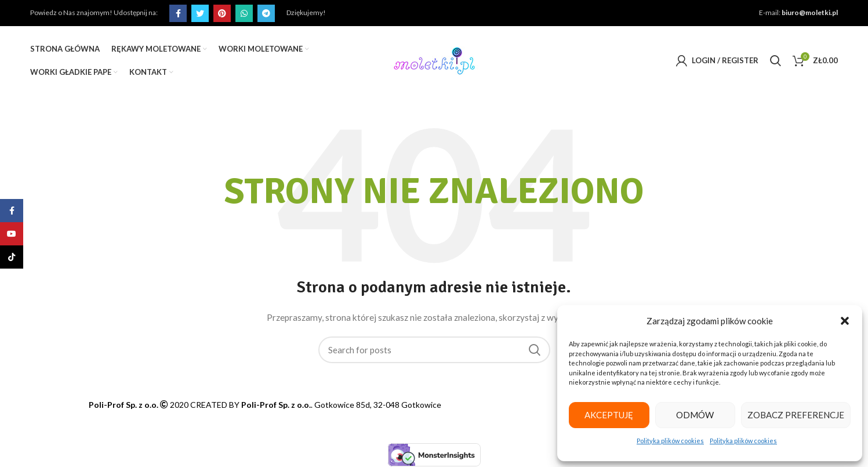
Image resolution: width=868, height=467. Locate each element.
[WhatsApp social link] (242, 13)
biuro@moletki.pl (812, 12)
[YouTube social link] (12, 234)
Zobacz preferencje (797, 415)
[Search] (777, 61)
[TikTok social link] (12, 257)
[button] (845, 321)
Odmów (697, 415)
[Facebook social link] (176, 13)
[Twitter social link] (198, 13)
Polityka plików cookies (671, 441)
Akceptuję (610, 415)
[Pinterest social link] (220, 13)
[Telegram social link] (264, 13)
